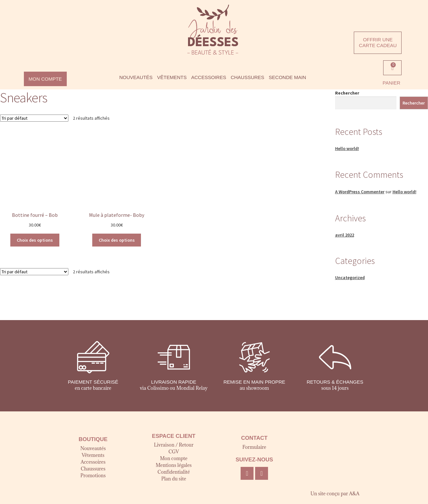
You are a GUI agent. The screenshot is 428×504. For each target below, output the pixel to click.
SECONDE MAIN (287, 77)
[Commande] (34, 118)
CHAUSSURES (247, 77)
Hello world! (347, 148)
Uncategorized (350, 277)
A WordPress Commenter (360, 192)
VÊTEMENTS (172, 77)
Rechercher (347, 93)
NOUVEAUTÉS (136, 77)
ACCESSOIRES (209, 77)
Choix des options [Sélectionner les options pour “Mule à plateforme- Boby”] (117, 240)
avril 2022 (345, 235)
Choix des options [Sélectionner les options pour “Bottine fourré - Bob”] (35, 240)
